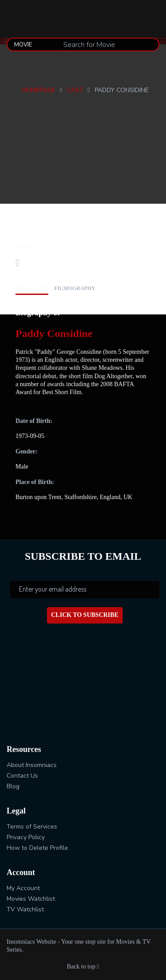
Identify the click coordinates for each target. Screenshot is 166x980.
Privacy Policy (26, 837)
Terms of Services (32, 827)
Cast (75, 90)
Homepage (39, 90)
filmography (75, 288)
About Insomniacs (32, 765)
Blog (13, 786)
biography (32, 288)
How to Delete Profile (37, 848)
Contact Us (22, 776)
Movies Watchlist (31, 899)
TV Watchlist (25, 909)
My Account (23, 888)
